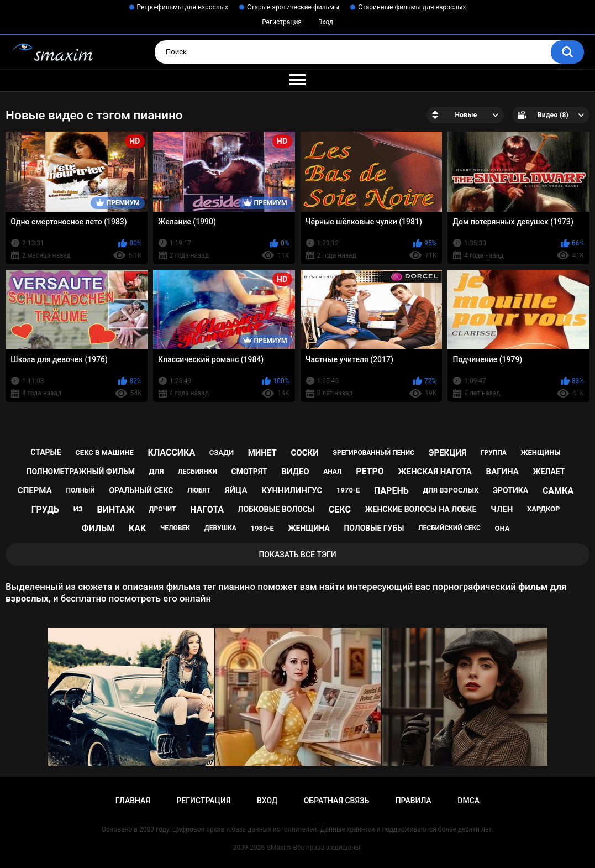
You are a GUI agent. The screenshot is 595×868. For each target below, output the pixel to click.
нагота (207, 509)
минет (262, 453)
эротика (510, 490)
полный (80, 490)
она (502, 528)
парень (391, 491)
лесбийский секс (449, 528)
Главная (133, 801)
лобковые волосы (277, 509)
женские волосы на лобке (421, 509)
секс (340, 509)
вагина (502, 472)
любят (199, 490)
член (502, 509)
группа (494, 453)
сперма (35, 490)
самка (558, 491)
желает (549, 472)
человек (175, 528)
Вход (326, 22)
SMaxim (279, 848)
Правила (414, 801)
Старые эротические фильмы (293, 7)
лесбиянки (198, 472)
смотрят (249, 472)
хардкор (543, 509)
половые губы (374, 528)
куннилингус (292, 490)
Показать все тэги (297, 555)
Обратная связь (336, 801)
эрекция (447, 453)
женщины (540, 453)
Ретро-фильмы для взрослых (183, 7)
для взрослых (451, 490)
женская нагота (435, 472)
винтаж (115, 509)
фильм (98, 528)
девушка (220, 528)
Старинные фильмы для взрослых (412, 7)
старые (46, 452)
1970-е (348, 490)
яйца (236, 490)
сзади (222, 453)
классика (172, 453)
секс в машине (104, 453)
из (78, 509)
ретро (370, 471)
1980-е (262, 528)
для (157, 471)
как (137, 528)
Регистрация (282, 22)
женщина (309, 528)
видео (295, 472)
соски (304, 453)
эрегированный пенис (373, 453)
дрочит (162, 509)
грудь (45, 509)
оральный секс (141, 490)
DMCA (468, 801)
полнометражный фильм (81, 472)
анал (332, 472)
